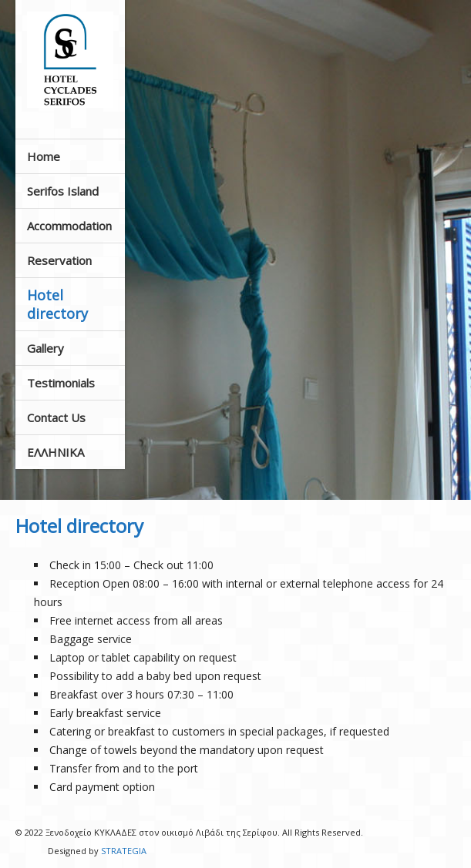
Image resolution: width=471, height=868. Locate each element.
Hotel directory (57, 304)
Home (44, 156)
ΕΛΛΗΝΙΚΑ (56, 452)
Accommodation (69, 226)
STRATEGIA (124, 851)
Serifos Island (63, 191)
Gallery (45, 348)
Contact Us (56, 417)
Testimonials (61, 383)
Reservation (59, 260)
